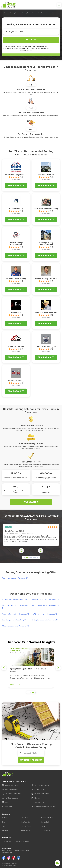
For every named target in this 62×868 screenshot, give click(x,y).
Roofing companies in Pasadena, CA (15, 578)
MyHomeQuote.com (12, 863)
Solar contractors (10, 790)
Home (6, 13)
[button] (25, 557)
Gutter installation (40, 790)
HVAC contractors (10, 798)
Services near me (22, 842)
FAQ (3, 826)
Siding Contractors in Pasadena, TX (45, 620)
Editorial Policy (46, 830)
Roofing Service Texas (29, 13)
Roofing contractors (11, 785)
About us (25, 818)
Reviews (5, 830)
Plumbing (7, 807)
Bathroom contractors (12, 794)
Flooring (36, 798)
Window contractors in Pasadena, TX (45, 600)
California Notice (47, 818)
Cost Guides (6, 842)
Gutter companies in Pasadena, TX (15, 600)
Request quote (16, 185)
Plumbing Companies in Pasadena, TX (16, 614)
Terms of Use (26, 826)
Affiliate (5, 818)
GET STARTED (31, 502)
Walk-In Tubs (38, 802)
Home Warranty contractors (43, 807)
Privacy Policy (26, 830)
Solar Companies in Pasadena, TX (14, 620)
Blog (4, 822)
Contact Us (25, 822)
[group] (31, 668)
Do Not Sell (45, 822)
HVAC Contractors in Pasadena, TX (45, 614)
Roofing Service (15, 13)
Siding (6, 802)
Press (43, 826)
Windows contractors (41, 785)
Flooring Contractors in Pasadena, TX (46, 605)
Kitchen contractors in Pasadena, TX (15, 626)
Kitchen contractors (40, 794)
